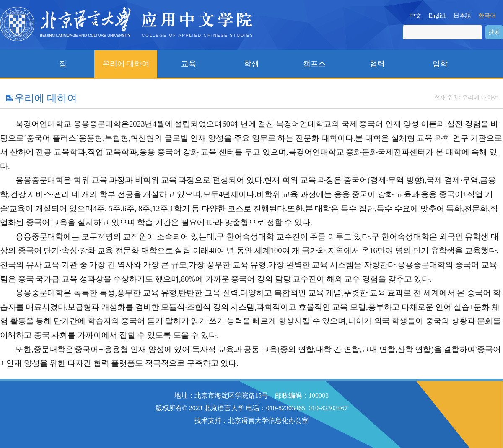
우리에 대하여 (126, 64)
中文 (415, 16)
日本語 (462, 16)
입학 (440, 64)
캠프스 (314, 64)
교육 (189, 64)
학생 (251, 64)
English (437, 16)
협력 (377, 64)
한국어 (487, 16)
